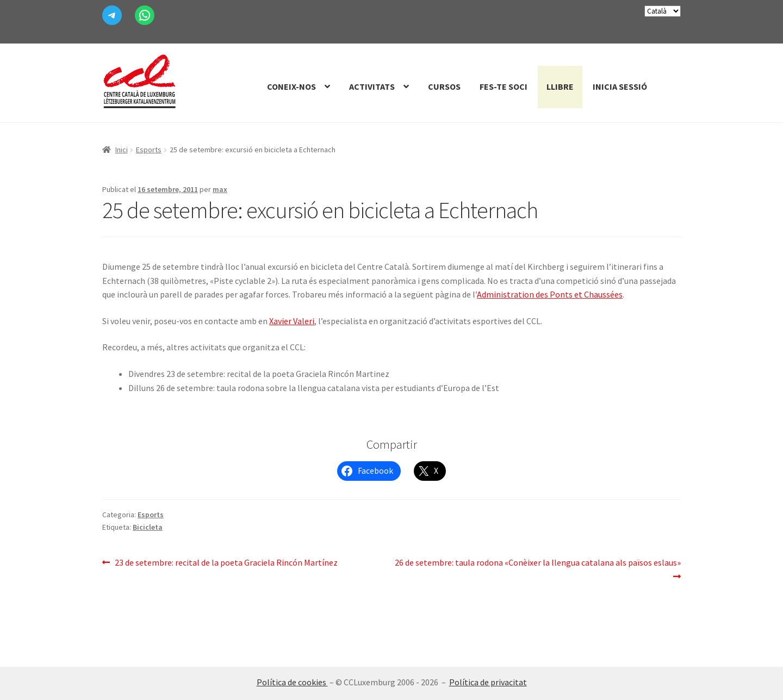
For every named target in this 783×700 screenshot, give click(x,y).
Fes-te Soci (504, 86)
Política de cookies (292, 682)
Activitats (372, 86)
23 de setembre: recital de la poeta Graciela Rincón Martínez (226, 563)
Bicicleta (148, 527)
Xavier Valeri (292, 321)
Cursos (444, 86)
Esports (149, 150)
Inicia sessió (620, 86)
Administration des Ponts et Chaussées (550, 294)
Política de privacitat (488, 682)
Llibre (560, 86)
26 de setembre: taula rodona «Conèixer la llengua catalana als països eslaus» (537, 569)
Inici (122, 150)
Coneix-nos (291, 86)
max (220, 189)
